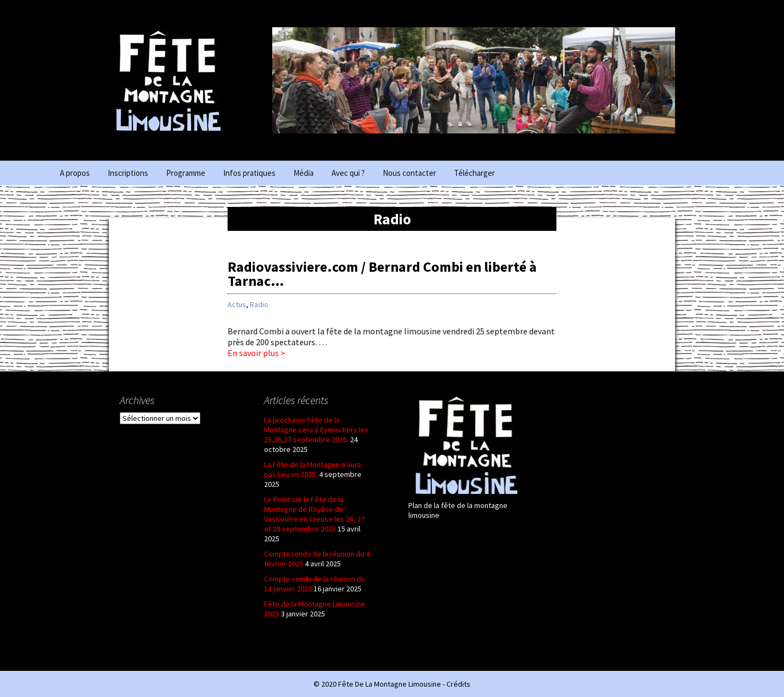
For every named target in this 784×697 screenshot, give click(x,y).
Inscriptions (128, 173)
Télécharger (474, 173)
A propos (75, 173)
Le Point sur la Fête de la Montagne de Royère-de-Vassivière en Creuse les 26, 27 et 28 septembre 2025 (314, 514)
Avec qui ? (348, 173)
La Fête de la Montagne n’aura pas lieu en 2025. (313, 469)
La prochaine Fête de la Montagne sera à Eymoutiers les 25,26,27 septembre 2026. (316, 430)
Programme (186, 173)
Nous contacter (409, 173)
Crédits (458, 684)
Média (304, 173)
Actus (237, 304)
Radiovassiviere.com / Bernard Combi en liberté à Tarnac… (382, 274)
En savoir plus (363, 353)
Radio (259, 304)
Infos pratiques (249, 173)
